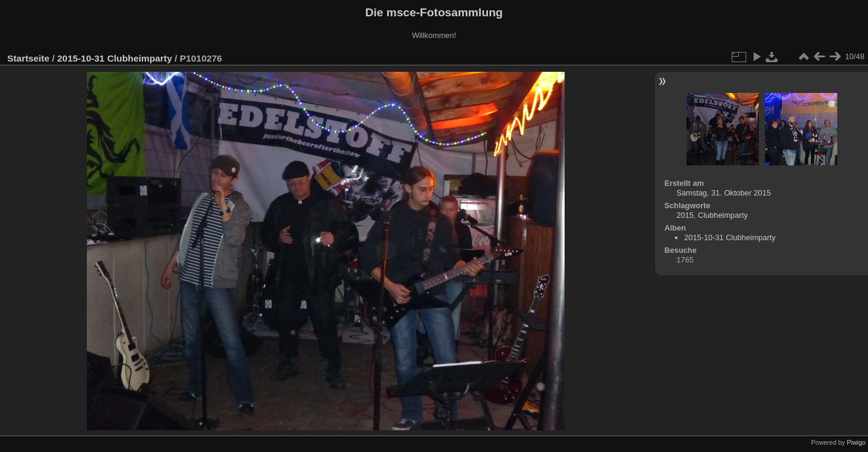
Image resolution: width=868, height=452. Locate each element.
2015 (685, 215)
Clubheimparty (723, 215)
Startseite (28, 58)
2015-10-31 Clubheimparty (115, 58)
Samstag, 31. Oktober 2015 (724, 193)
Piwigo (856, 442)
